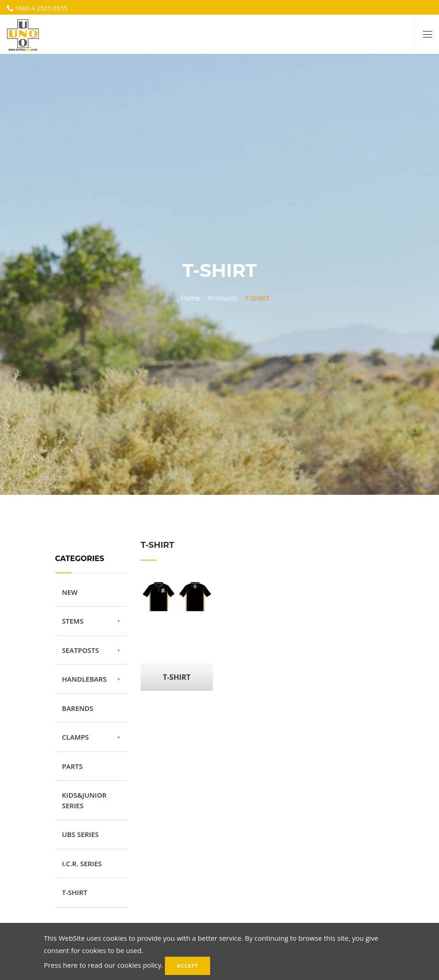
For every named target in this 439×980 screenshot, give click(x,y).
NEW (70, 592)
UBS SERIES (81, 834)
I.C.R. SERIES (82, 863)
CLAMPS (76, 737)
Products (222, 294)
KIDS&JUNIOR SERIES (85, 800)
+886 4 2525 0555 (40, 8)
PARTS (72, 766)
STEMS (73, 621)
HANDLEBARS (85, 679)
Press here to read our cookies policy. (103, 965)
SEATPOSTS (81, 650)
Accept (188, 966)
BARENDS (78, 708)
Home (190, 294)
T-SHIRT (75, 892)
